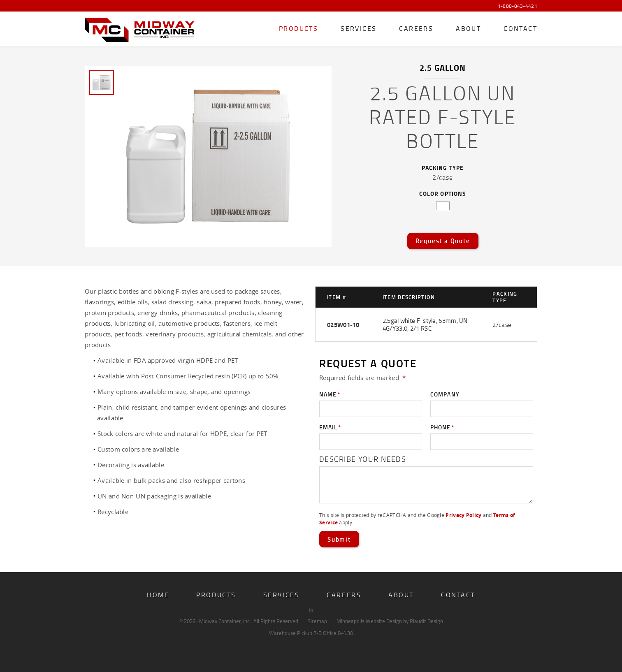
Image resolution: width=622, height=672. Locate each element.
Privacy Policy (463, 515)
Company (445, 394)
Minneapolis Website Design (369, 621)
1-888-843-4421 (518, 6)
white (443, 206)
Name (330, 394)
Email (330, 427)
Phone (442, 427)
